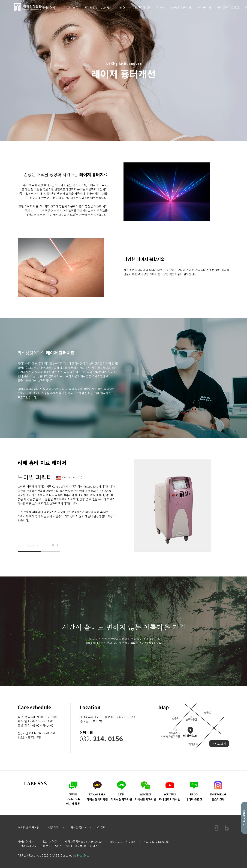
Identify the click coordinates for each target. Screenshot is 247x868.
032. (101, 738)
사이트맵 (100, 827)
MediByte (83, 855)
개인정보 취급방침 (29, 827)
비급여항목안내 (77, 827)
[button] (22, 545)
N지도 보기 (219, 744)
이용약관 (54, 827)
